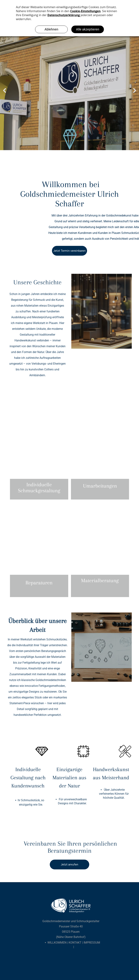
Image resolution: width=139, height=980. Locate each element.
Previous (5, 91)
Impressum (92, 943)
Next (134, 91)
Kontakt (75, 943)
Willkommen (57, 943)
